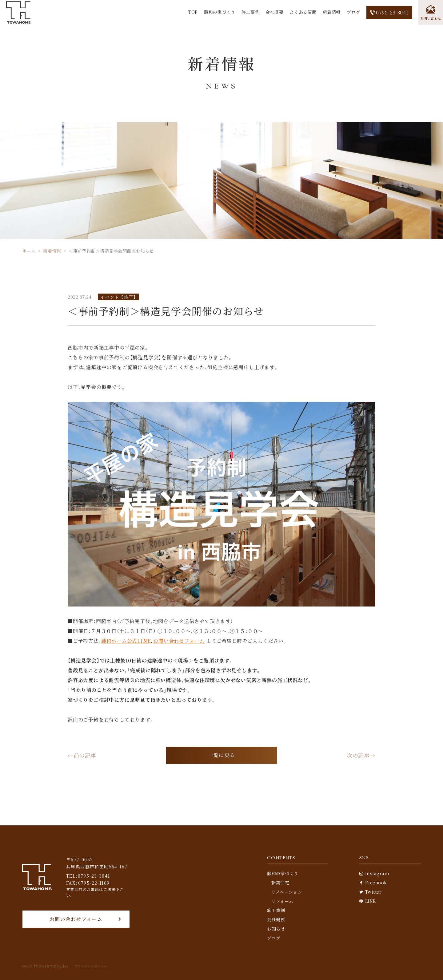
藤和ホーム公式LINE (126, 641)
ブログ (353, 12)
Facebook (373, 883)
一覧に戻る (221, 755)
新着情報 (332, 12)
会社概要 (274, 12)
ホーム (29, 251)
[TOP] (19, 12)
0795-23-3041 (389, 12)
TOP (193, 12)
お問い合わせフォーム (179, 641)
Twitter (370, 892)
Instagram (374, 873)
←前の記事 (82, 755)
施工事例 (250, 12)
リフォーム (282, 901)
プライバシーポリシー (91, 966)
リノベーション (287, 892)
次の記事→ (361, 755)
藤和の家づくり (220, 12)
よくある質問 (303, 12)
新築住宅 (280, 883)
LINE (368, 901)
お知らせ (276, 929)
